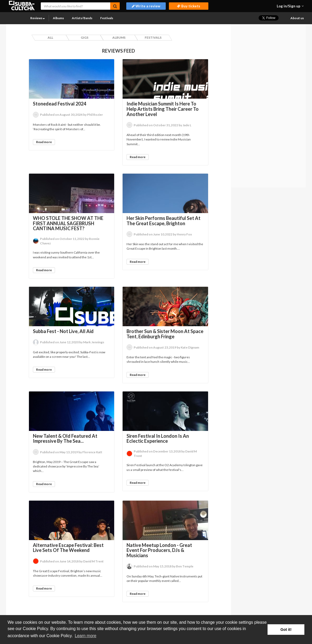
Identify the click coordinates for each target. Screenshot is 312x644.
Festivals (107, 18)
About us (297, 18)
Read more (44, 142)
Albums (58, 18)
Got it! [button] (286, 630)
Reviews (37, 18)
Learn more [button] (85, 636)
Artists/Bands (82, 18)
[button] (290, 6)
